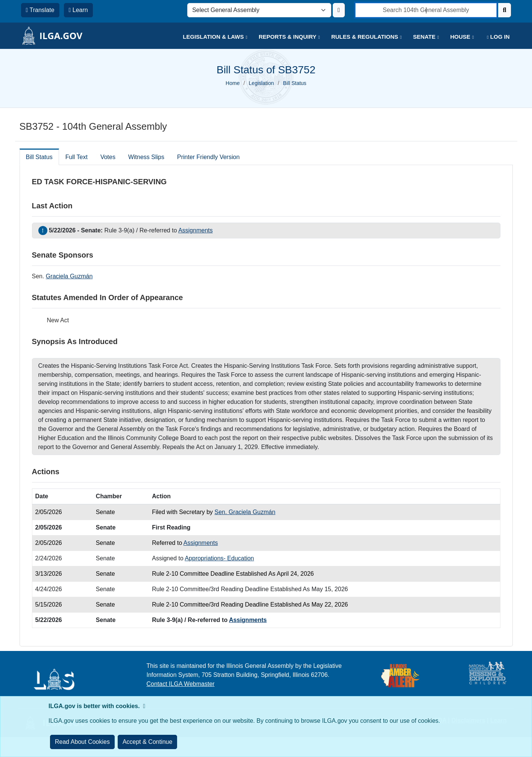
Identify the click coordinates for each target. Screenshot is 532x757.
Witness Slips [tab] (146, 157)
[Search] (505, 10)
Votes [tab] (108, 157)
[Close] (148, 742)
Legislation (261, 83)
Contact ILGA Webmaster (181, 684)
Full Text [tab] (77, 157)
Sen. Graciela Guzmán (245, 512)
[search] (426, 10)
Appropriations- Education (219, 558)
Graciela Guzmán (69, 276)
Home (233, 83)
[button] (209, 37)
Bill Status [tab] (39, 157)
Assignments (196, 230)
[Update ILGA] (339, 10)
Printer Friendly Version (208, 157)
